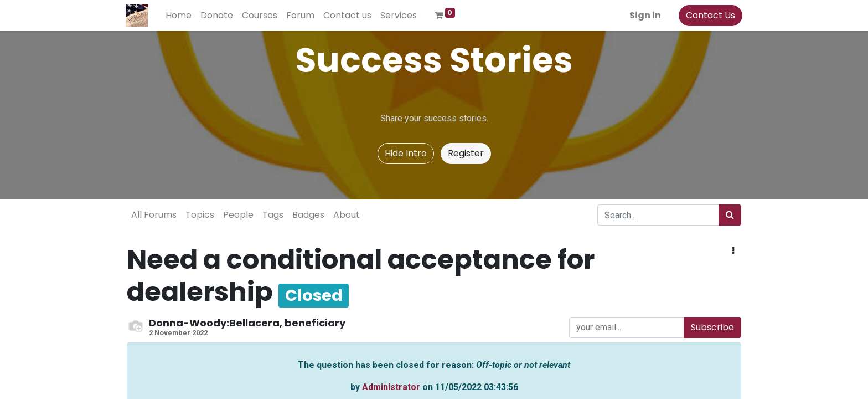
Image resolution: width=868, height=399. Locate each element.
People (238, 215)
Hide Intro (406, 153)
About (347, 215)
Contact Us (709, 15)
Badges (308, 215)
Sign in (644, 15)
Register (466, 153)
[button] (733, 251)
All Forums (154, 215)
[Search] (730, 215)
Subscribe (712, 327)
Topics (200, 215)
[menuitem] (180, 16)
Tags (273, 215)
